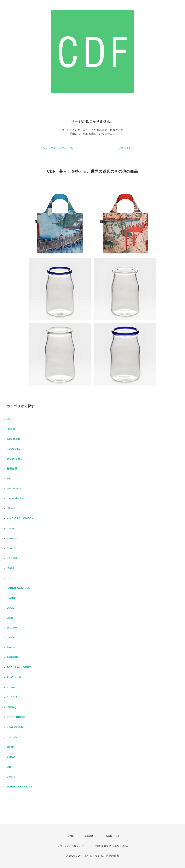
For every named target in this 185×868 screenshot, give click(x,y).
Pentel (11, 648)
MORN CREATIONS (19, 787)
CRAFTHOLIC (16, 717)
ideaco (11, 429)
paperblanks (15, 498)
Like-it (11, 508)
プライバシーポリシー (71, 846)
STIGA (11, 757)
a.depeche (14, 439)
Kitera (11, 687)
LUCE (10, 608)
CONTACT (113, 836)
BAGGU (12, 558)
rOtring (12, 707)
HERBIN (12, 737)
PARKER (12, 657)
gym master (15, 489)
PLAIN (11, 598)
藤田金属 (12, 469)
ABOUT (90, 836)
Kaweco (12, 538)
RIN (9, 578)
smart (11, 747)
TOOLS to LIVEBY (19, 667)
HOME (70, 836)
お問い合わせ (126, 148)
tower (10, 528)
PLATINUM (14, 677)
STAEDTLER (15, 727)
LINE (10, 618)
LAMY (11, 638)
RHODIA (12, 697)
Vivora (11, 777)
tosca (10, 568)
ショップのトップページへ (59, 148)
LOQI (10, 419)
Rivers (11, 548)
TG (9, 479)
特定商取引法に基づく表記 (112, 846)
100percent (14, 459)
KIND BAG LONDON (20, 518)
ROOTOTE (13, 449)
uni (9, 767)
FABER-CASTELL (18, 588)
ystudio (12, 628)
